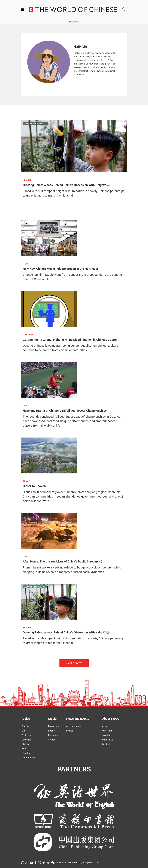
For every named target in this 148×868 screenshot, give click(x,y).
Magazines (54, 726)
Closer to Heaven (34, 486)
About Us (107, 726)
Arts (24, 749)
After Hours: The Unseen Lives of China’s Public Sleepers (61, 561)
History (25, 744)
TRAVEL (27, 481)
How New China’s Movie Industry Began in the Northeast (60, 269)
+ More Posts (74, 663)
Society (25, 726)
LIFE (25, 557)
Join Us (106, 735)
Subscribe (74, 22)
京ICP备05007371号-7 (91, 863)
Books (51, 731)
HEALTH (27, 180)
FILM (25, 264)
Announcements (74, 726)
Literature (26, 753)
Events (70, 731)
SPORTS (27, 406)
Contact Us (108, 744)
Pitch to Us (108, 740)
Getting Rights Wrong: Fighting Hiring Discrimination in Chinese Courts (70, 340)
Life (23, 731)
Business (26, 735)
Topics (26, 719)
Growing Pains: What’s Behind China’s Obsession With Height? (64, 185)
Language (26, 740)
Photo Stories (28, 758)
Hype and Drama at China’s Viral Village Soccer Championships (65, 411)
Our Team (107, 731)
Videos (52, 740)
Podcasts (53, 735)
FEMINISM (28, 335)
